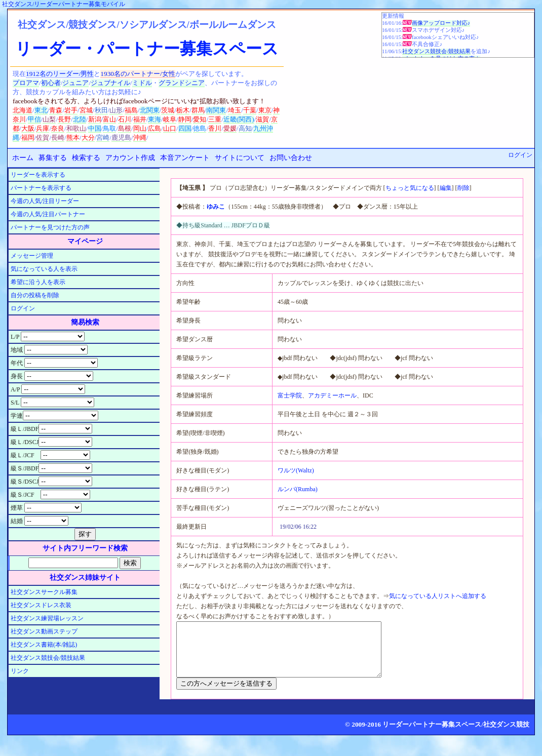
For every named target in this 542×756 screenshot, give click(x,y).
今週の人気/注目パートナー (48, 214)
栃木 (183, 110)
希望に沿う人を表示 (38, 282)
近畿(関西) (239, 119)
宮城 (86, 110)
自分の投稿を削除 (35, 295)
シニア (195, 83)
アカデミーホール (332, 395)
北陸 (80, 119)
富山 (109, 119)
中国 (95, 128)
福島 (131, 110)
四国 (185, 128)
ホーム (23, 158)
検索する (86, 158)
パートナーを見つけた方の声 (50, 227)
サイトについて (240, 158)
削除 (463, 188)
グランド (172, 83)
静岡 (185, 119)
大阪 (28, 128)
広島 (154, 128)
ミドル (142, 83)
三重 (215, 119)
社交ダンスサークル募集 (44, 592)
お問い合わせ (291, 158)
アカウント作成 (130, 158)
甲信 (34, 119)
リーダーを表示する (38, 175)
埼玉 (235, 110)
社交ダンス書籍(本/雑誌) (44, 645)
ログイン (520, 155)
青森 (56, 110)
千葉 (250, 110)
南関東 (216, 110)
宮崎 (103, 137)
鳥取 (109, 128)
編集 (446, 188)
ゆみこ (216, 207)
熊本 (73, 137)
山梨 (49, 119)
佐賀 (43, 137)
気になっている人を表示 (44, 269)
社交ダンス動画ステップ (44, 631)
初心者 (51, 83)
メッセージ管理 (32, 256)
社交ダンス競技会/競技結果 (436, 51)
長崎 (58, 137)
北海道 (23, 110)
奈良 (58, 128)
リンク (20, 671)
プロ (19, 83)
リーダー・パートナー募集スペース (147, 49)
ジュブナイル (110, 83)
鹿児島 (121, 137)
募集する (53, 158)
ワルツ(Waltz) (296, 470)
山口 (170, 128)
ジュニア (75, 83)
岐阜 (170, 119)
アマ (32, 83)
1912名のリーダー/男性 (60, 74)
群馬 (198, 110)
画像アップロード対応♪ (441, 23)
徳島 (200, 128)
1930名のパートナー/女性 (138, 74)
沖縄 (140, 137)
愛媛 (230, 128)
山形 (116, 110)
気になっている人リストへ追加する (438, 596)
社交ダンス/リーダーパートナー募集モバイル (64, 4)
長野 (64, 119)
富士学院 (290, 395)
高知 (245, 128)
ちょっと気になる (410, 188)
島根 (125, 128)
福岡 (28, 137)
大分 (88, 137)
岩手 (71, 110)
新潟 (95, 119)
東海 (154, 119)
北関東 (150, 110)
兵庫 (43, 128)
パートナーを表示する (41, 188)
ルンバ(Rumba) (298, 489)
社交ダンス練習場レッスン (47, 618)
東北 (41, 110)
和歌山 (76, 128)
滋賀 (262, 119)
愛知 (200, 119)
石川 (125, 119)
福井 (140, 119)
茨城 (168, 110)
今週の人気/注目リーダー (45, 201)
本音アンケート (185, 158)
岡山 (140, 128)
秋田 (101, 110)
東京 (265, 110)
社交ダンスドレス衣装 (41, 605)
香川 (215, 128)
